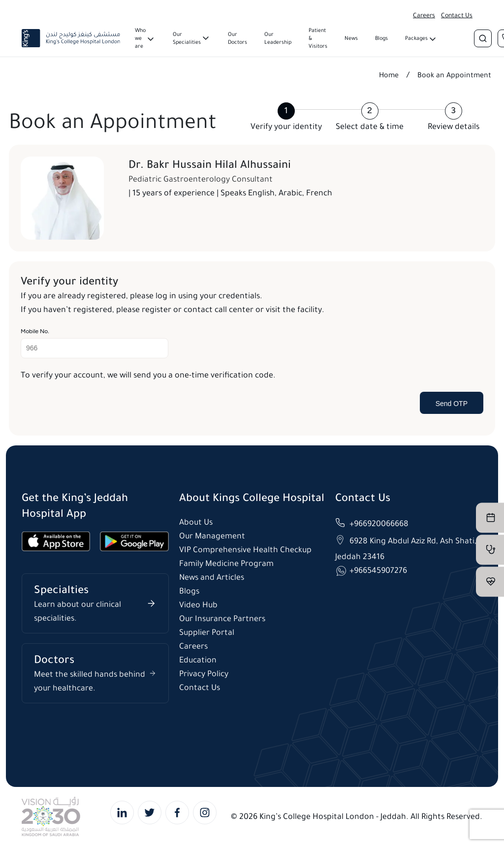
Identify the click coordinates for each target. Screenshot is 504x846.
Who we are (140, 38)
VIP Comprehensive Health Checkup (245, 549)
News (351, 38)
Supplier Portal (207, 632)
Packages (416, 38)
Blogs (381, 38)
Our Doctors (237, 38)
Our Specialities (187, 38)
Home (389, 75)
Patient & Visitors (318, 38)
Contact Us (457, 15)
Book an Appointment (454, 75)
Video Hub (198, 605)
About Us (196, 522)
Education (198, 660)
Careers (424, 15)
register (157, 309)
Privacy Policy (204, 674)
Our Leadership (278, 38)
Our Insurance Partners (222, 618)
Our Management (212, 536)
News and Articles (212, 577)
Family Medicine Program (226, 563)
